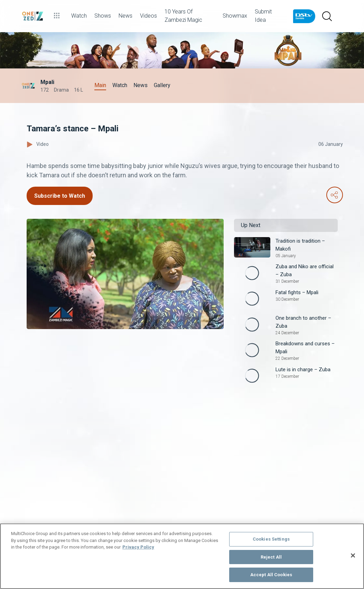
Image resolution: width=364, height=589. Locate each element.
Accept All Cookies (271, 575)
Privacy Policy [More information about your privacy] (138, 547)
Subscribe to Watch (60, 196)
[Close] (353, 555)
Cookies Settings (271, 539)
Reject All (271, 557)
